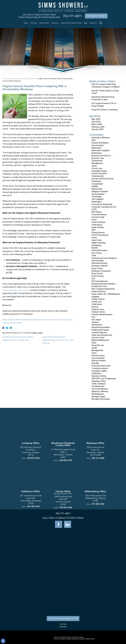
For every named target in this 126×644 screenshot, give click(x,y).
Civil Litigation (98, 199)
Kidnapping (96, 245)
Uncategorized (98, 386)
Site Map (63, 624)
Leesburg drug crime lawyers (16, 290)
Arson (94, 220)
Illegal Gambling (99, 243)
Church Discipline (99, 173)
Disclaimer (63, 627)
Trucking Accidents (100, 368)
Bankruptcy (96, 148)
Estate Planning (98, 291)
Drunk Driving (98, 276)
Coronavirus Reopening (102, 204)
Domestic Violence (100, 266)
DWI (93, 230)
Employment (97, 161)
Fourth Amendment (100, 235)
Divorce (95, 307)
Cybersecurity (98, 176)
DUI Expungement (100, 281)
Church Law (97, 168)
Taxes (94, 166)
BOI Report (96, 212)
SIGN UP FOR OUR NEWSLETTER (63, 618)
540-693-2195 (66, 515)
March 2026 (97, 124)
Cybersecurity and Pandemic (104, 258)
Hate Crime (97, 240)
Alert (94, 140)
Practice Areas (44, 23)
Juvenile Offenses (99, 332)
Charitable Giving (99, 171)
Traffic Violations (99, 384)
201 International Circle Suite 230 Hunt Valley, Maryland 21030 (31, 554)
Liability (95, 186)
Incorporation (97, 184)
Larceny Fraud (98, 338)
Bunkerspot (97, 153)
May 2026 (96, 119)
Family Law (97, 302)
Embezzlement (98, 233)
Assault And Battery (100, 143)
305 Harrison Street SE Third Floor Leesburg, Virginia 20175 (31, 505)
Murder (95, 248)
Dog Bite (95, 363)
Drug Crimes (32, 79)
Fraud (94, 238)
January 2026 (98, 129)
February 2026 (98, 127)
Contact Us (93, 23)
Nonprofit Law (98, 345)
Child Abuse (97, 225)
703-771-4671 (72, 16)
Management (97, 163)
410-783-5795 (33, 561)
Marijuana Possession (101, 271)
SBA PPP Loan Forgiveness (104, 379)
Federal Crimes (98, 312)
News (94, 343)
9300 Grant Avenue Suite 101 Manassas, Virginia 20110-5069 (95, 505)
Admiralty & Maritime (101, 138)
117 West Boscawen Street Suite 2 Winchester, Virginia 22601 (63, 508)
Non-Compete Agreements (103, 289)
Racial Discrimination (101, 327)
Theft (94, 256)
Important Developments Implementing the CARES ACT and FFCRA (58, 340)
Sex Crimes (97, 253)
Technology (97, 197)
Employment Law (99, 286)
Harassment (97, 325)
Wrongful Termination (101, 399)
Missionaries (97, 189)
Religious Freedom (100, 191)
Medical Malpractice (100, 340)
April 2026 (96, 122)
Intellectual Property (100, 330)
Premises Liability (99, 371)
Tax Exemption (98, 194)
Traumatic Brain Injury (101, 366)
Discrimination (98, 261)
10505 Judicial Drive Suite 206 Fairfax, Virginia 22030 (63, 555)
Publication (96, 373)
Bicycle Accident (99, 361)
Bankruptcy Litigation (101, 150)
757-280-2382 (98, 558)
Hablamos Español (96, 16)
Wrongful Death (98, 397)
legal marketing (72, 639)
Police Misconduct (99, 250)
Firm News (96, 320)
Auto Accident (98, 145)
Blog (86, 23)
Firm (94, 317)
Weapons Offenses (100, 391)
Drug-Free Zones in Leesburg (104, 110)
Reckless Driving (99, 376)
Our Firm (34, 23)
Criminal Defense (99, 215)
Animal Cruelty (98, 217)
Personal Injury (98, 356)
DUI (93, 279)
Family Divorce (98, 299)
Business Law (98, 158)
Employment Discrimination (103, 284)
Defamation (97, 202)
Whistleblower (98, 394)
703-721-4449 (98, 512)
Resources (55, 23)
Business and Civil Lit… (102, 156)
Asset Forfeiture (98, 222)
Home (26, 23)
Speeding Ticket (99, 381)
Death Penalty (98, 227)
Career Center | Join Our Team (71, 23)
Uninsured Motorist (100, 389)
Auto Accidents (98, 358)
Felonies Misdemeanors (102, 314)
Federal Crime (98, 309)
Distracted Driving (99, 263)
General (95, 322)
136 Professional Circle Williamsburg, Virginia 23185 (95, 553)
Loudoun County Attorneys (12, 79)
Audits (94, 348)
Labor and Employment (102, 335)
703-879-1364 (33, 512)
